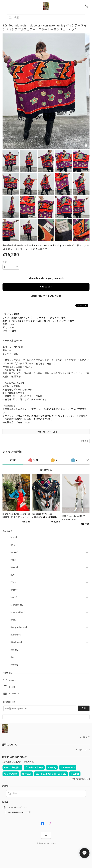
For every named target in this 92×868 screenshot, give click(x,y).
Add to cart (46, 287)
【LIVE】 (14, 537)
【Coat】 (14, 560)
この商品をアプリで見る (46, 432)
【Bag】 (13, 620)
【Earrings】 (16, 635)
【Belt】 (13, 657)
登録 (84, 708)
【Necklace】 (16, 642)
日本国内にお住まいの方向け (46, 296)
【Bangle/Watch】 (19, 627)
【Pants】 (14, 590)
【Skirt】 (14, 597)
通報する (85, 441)
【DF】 (13, 545)
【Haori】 (14, 567)
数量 (5, 262)
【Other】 (14, 665)
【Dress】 (14, 552)
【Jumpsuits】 (17, 605)
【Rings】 (14, 650)
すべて (13, 460)
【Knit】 (13, 575)
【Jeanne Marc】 (18, 612)
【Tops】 (14, 582)
